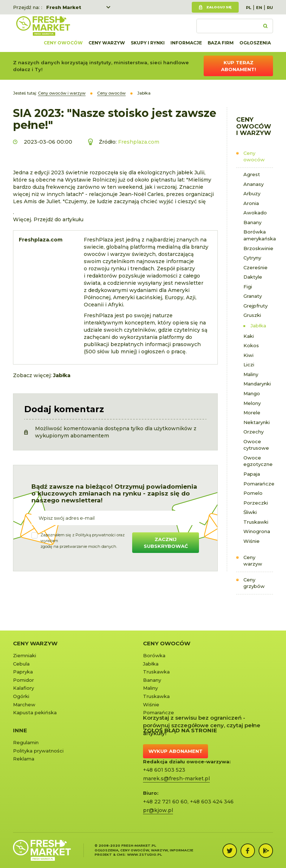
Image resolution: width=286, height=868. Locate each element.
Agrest (252, 174)
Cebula (21, 664)
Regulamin (26, 742)
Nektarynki (257, 422)
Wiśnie (252, 541)
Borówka (154, 655)
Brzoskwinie (258, 248)
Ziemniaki (25, 655)
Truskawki (256, 522)
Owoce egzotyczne (258, 461)
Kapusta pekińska (35, 712)
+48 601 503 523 (164, 770)
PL (249, 8)
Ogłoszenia (255, 43)
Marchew (24, 705)
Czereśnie (255, 267)
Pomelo (253, 493)
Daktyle (253, 277)
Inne (20, 730)
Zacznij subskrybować (166, 543)
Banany (252, 222)
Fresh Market (64, 7)
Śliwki (250, 512)
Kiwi (248, 355)
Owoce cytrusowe (256, 445)
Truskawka (156, 672)
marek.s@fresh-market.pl (176, 778)
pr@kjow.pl (158, 810)
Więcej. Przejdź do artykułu (48, 219)
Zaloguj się (219, 7)
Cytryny (252, 258)
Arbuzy (252, 193)
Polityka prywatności (38, 751)
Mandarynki (257, 384)
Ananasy (253, 184)
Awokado (255, 213)
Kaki (249, 336)
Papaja (252, 474)
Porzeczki (256, 503)
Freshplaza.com (139, 142)
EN (259, 8)
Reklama (24, 759)
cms (121, 854)
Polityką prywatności (96, 535)
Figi (248, 287)
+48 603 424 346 (212, 802)
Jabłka (258, 326)
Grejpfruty (255, 306)
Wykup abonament (175, 751)
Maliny (251, 374)
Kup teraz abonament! (239, 66)
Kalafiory (23, 688)
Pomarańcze (258, 484)
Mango (252, 393)
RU (270, 8)
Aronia (251, 203)
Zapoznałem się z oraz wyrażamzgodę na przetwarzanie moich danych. (83, 540)
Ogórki (21, 696)
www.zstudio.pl (144, 854)
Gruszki (252, 315)
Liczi (249, 365)
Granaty (253, 296)
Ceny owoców (63, 43)
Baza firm (221, 43)
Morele (252, 413)
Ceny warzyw (107, 43)
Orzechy (253, 432)
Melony (252, 403)
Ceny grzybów (254, 583)
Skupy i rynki (148, 43)
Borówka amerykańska (258, 235)
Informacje (186, 43)
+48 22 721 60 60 (165, 802)
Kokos (251, 345)
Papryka (23, 672)
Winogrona (257, 531)
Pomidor (23, 680)
